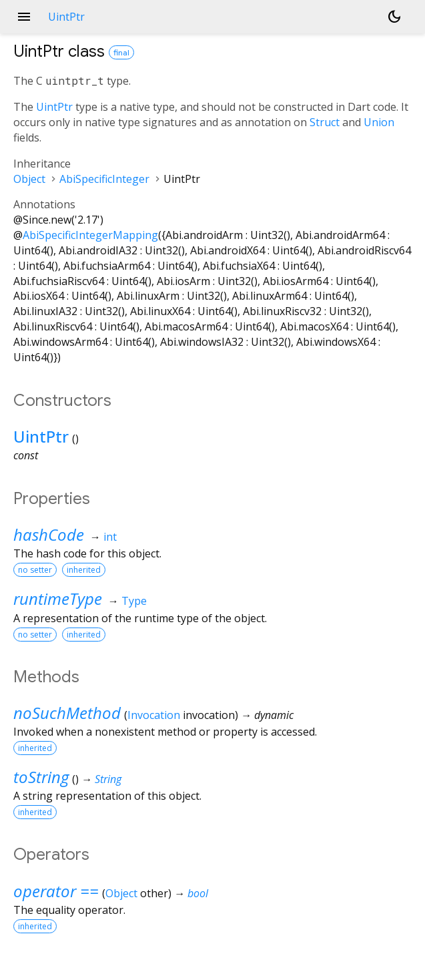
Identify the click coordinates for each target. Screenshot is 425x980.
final (121, 52)
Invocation (154, 715)
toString (41, 777)
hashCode (49, 534)
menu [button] (24, 17)
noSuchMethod (67, 713)
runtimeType (58, 598)
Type (134, 601)
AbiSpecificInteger (104, 179)
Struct (325, 122)
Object (29, 179)
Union (379, 122)
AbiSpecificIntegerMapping (90, 235)
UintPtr (54, 107)
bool (198, 893)
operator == (56, 891)
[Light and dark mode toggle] (394, 17)
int (110, 537)
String (108, 779)
